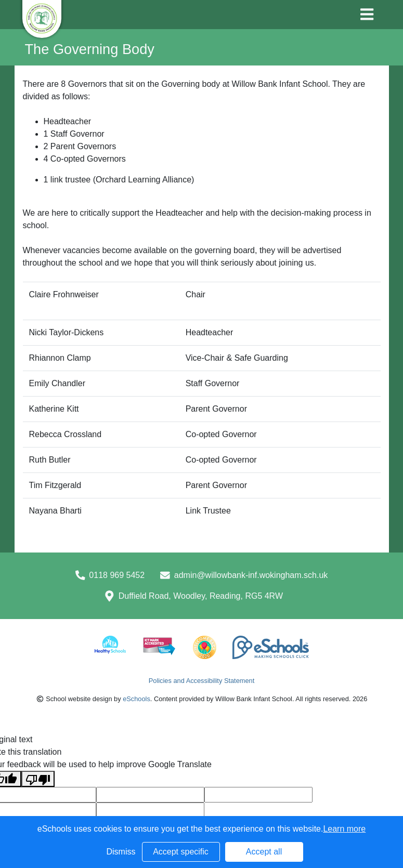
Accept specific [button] (181, 852)
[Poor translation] (38, 779)
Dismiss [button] (121, 852)
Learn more (344, 829)
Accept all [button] (264, 852)
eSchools (136, 699)
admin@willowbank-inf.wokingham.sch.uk (251, 575)
